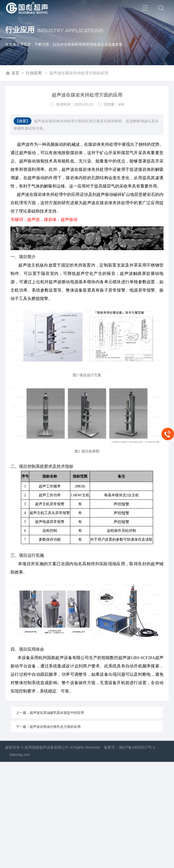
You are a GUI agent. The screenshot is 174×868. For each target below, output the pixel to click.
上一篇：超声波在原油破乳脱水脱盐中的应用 (63, 715)
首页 (15, 73)
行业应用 (34, 73)
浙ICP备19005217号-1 (137, 757)
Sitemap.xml (19, 764)
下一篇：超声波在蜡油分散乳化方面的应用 (62, 724)
